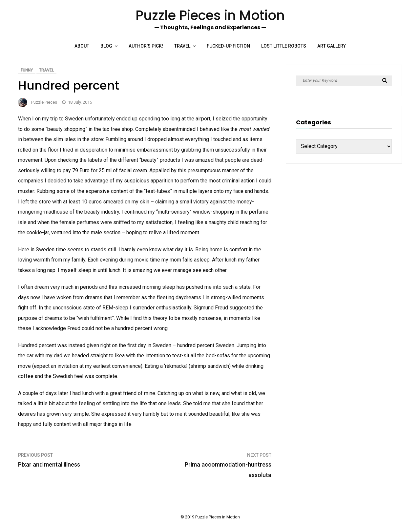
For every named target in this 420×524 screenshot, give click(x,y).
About (82, 46)
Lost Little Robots (284, 46)
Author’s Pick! (146, 46)
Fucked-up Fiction (228, 46)
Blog (106, 46)
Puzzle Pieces (44, 102)
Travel (182, 46)
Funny (27, 70)
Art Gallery (332, 46)
